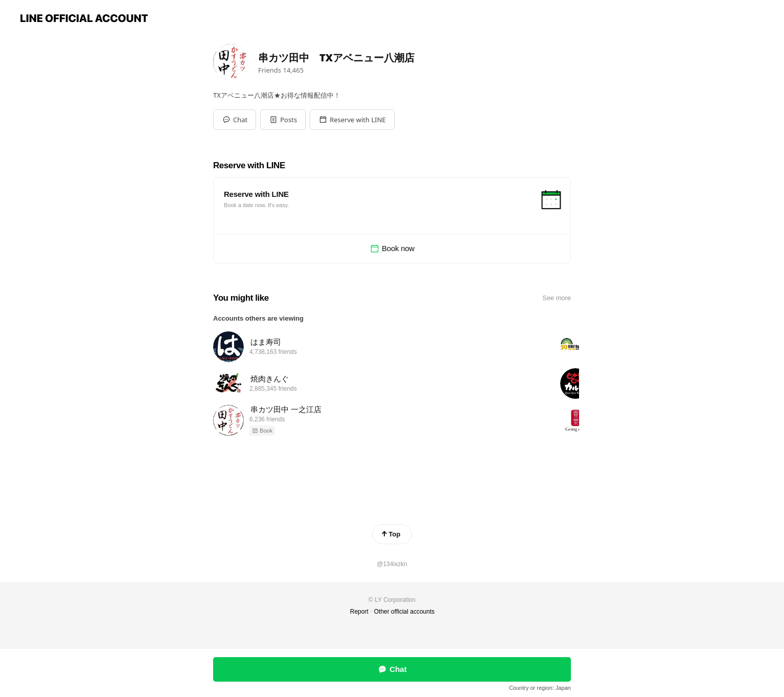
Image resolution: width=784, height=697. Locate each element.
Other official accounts (405, 612)
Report (359, 612)
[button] (283, 120)
